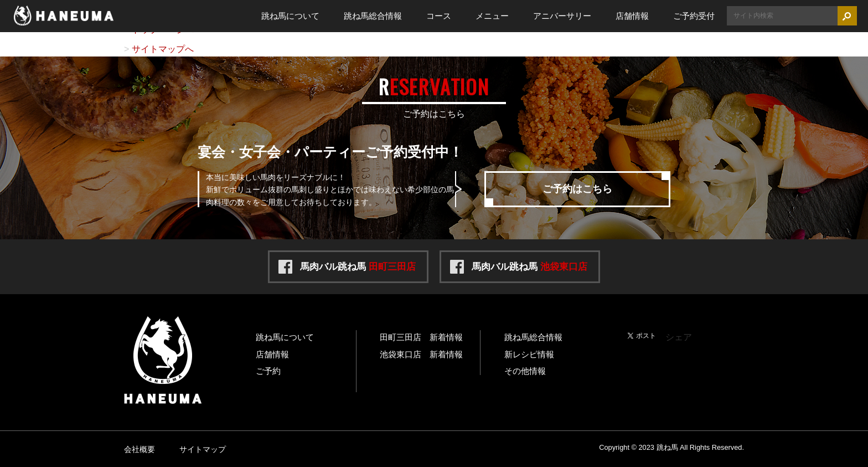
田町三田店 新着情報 (421, 337)
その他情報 (525, 371)
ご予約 (268, 371)
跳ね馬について (290, 16)
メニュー (492, 16)
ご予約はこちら (577, 189)
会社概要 (139, 449)
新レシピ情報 (529, 354)
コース (439, 16)
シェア (679, 337)
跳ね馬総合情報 (373, 16)
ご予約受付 (694, 16)
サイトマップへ (163, 49)
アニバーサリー (562, 16)
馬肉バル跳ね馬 (358, 267)
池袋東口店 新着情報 (421, 354)
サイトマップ (203, 449)
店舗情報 (632, 16)
